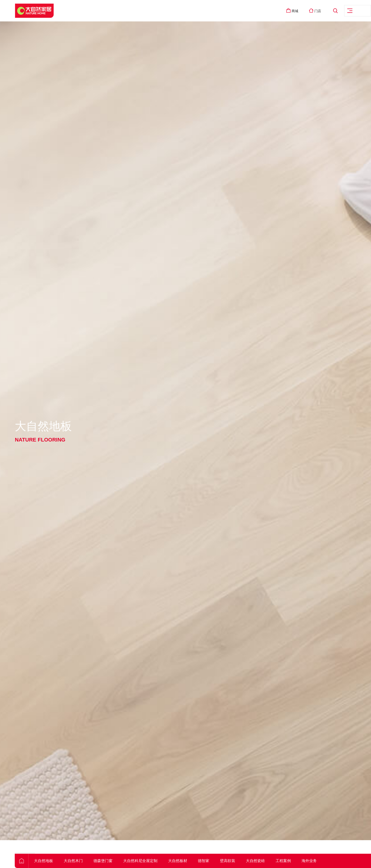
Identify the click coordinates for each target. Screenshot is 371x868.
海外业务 (321, 861)
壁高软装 (239, 861)
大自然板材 (189, 861)
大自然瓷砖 (267, 861)
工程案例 (295, 861)
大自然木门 (85, 861)
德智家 (215, 861)
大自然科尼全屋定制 (152, 861)
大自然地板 (55, 861)
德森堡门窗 (114, 861)
